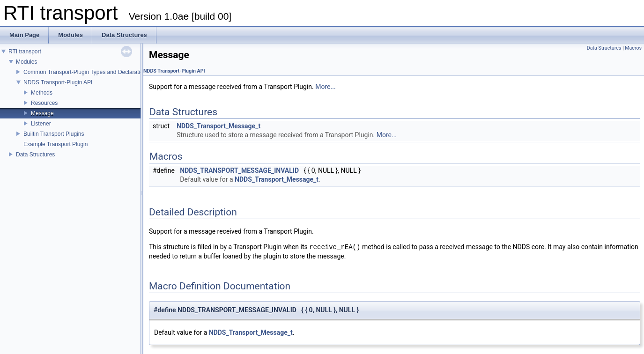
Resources (44, 103)
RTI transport (25, 52)
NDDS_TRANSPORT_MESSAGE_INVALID (239, 170)
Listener (41, 124)
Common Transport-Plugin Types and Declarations (86, 72)
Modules (26, 62)
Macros (633, 48)
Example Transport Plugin (56, 144)
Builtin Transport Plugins (54, 134)
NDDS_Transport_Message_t (218, 126)
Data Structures (35, 155)
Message (42, 113)
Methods (42, 93)
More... (325, 87)
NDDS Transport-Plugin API (58, 82)
